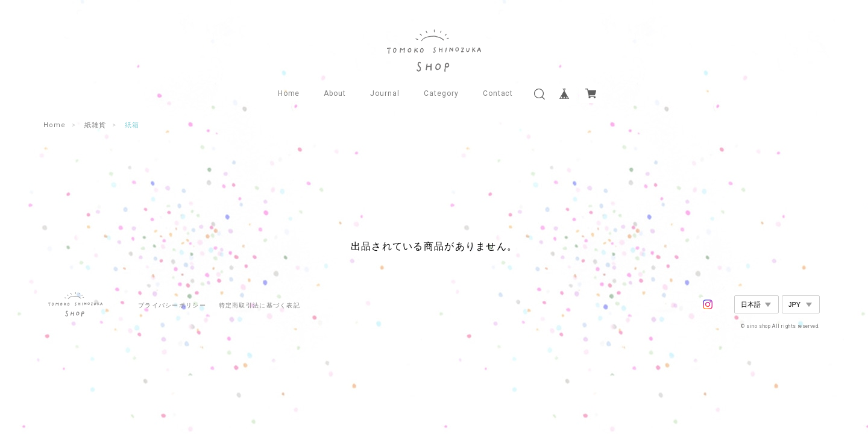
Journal (385, 93)
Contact (498, 93)
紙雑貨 (95, 125)
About (335, 93)
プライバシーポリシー (172, 305)
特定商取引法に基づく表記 (259, 305)
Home (289, 93)
